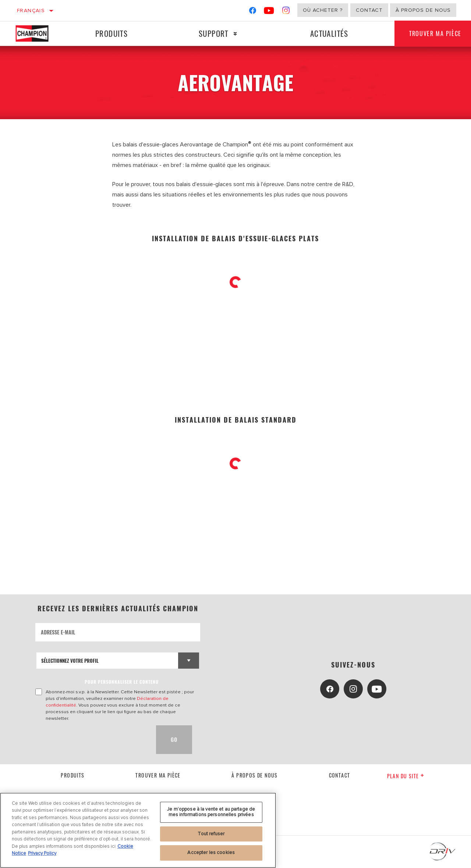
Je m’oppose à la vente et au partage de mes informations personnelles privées (211, 812)
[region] (138, 830)
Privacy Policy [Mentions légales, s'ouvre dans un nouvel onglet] (42, 853)
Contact (369, 10)
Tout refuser (211, 834)
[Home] (37, 33)
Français (31, 10)
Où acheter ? (323, 10)
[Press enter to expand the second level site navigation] (235, 34)
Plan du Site (406, 776)
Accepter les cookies (211, 853)
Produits (111, 33)
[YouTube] (269, 12)
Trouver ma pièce (158, 775)
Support (214, 33)
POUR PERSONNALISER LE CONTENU (122, 682)
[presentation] (91, 740)
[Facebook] (253, 12)
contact (340, 775)
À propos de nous (423, 10)
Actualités (329, 33)
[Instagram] (286, 12)
